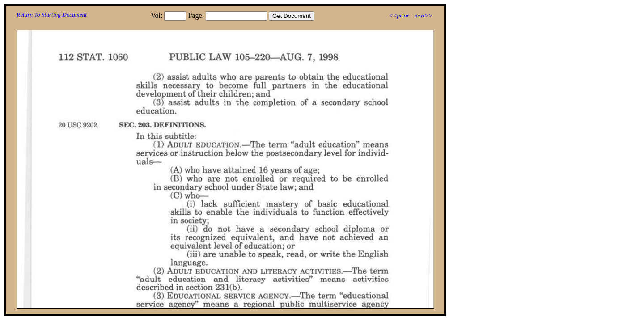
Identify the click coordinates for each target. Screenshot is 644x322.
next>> (424, 15)
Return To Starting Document (52, 15)
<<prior (399, 15)
